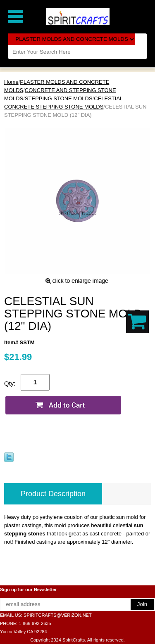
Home (11, 82)
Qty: (10, 383)
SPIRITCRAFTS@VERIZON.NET (58, 615)
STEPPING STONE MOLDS (59, 98)
